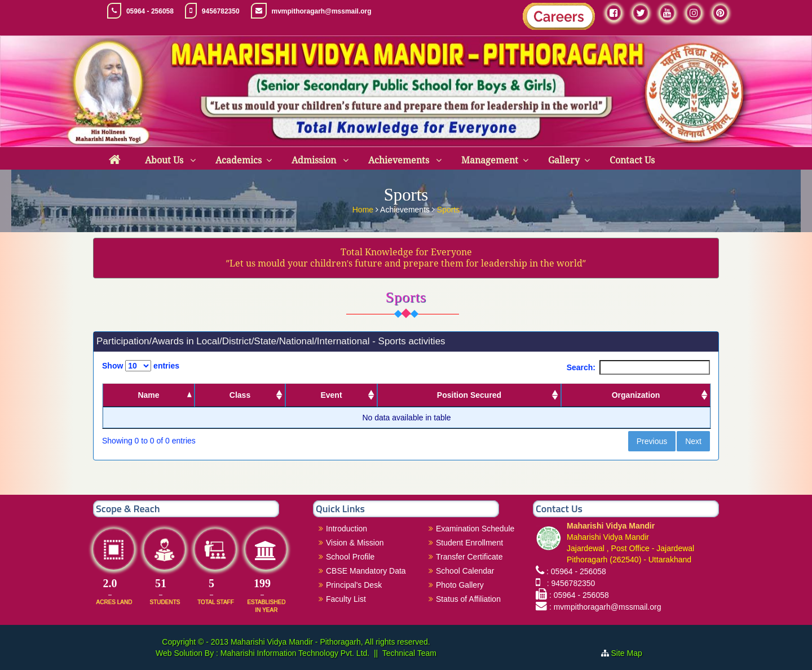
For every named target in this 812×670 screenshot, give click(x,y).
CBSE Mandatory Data (366, 571)
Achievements (400, 160)
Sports (448, 209)
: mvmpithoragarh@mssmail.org (605, 607)
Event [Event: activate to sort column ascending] (331, 395)
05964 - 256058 (150, 11)
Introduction (347, 529)
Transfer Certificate (469, 557)
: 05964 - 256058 (576, 571)
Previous (652, 441)
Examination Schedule (475, 529)
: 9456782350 (569, 583)
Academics (239, 160)
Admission (315, 160)
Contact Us (632, 160)
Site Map (631, 653)
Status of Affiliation (468, 599)
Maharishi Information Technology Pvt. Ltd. (294, 653)
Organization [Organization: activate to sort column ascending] (636, 395)
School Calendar (465, 571)
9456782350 (221, 11)
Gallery (564, 160)
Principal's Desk (354, 585)
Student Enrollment (469, 543)
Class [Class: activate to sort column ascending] (240, 395)
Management (490, 160)
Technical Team (409, 653)
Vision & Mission (355, 543)
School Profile (350, 557)
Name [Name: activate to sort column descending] (148, 395)
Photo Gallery (460, 585)
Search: (638, 367)
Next (693, 441)
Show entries (141, 366)
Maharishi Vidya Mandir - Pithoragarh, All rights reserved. (330, 642)
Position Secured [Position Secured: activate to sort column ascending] (469, 395)
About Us (165, 160)
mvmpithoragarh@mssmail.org (322, 11)
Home (364, 209)
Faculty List (346, 599)
